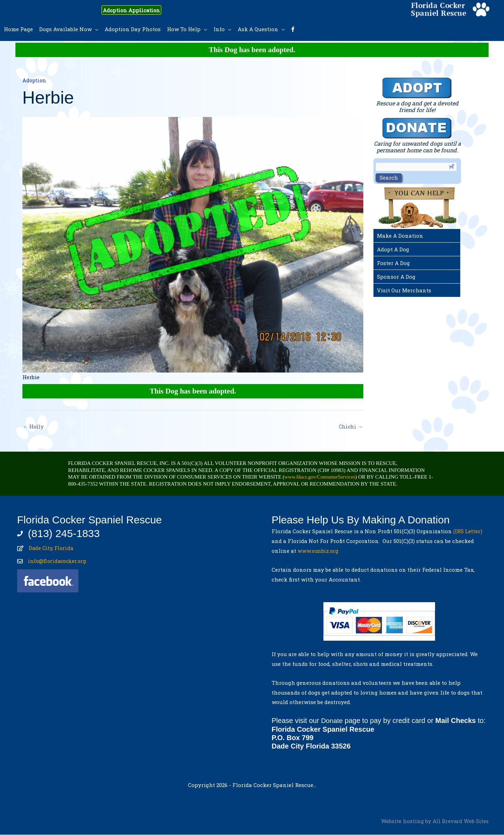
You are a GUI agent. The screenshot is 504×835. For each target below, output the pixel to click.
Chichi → (350, 427)
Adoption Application (137, 10)
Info (219, 29)
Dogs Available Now (65, 29)
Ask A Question (258, 29)
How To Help (184, 29)
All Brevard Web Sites (460, 821)
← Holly (34, 427)
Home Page (18, 29)
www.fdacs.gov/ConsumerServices (321, 477)
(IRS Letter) (468, 532)
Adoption (35, 80)
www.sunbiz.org (320, 551)
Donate (332, 721)
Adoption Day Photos (133, 29)
